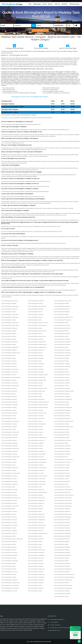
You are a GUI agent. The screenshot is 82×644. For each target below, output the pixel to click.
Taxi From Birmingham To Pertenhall (36, 572)
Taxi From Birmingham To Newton (35, 536)
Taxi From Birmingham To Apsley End (9, 309)
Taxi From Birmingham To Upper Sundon (63, 506)
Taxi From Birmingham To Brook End (9, 391)
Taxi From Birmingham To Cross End (9, 495)
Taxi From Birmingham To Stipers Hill (62, 418)
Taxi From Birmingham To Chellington (9, 443)
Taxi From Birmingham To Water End (62, 520)
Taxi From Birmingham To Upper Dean (62, 492)
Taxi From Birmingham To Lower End (36, 473)
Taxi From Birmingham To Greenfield (36, 301)
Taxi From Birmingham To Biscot (8, 356)
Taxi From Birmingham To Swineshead (62, 446)
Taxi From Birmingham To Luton (35, 487)
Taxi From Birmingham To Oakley (35, 544)
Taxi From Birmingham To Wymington (62, 594)
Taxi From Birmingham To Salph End (62, 334)
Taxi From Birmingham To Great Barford (10, 585)
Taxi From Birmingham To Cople (8, 487)
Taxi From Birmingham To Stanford (62, 402)
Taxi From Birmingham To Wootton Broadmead (64, 577)
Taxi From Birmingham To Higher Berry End (37, 345)
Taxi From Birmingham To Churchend (9, 454)
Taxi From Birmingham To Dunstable (9, 512)
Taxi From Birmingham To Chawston (9, 440)
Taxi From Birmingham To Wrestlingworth (63, 588)
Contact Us (57, 4)
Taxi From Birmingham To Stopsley (62, 424)
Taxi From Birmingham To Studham (62, 438)
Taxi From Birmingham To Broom (8, 394)
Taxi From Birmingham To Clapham (9, 460)
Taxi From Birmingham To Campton (9, 410)
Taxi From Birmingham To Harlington (36, 309)
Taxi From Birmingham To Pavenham (36, 564)
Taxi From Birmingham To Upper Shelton (63, 498)
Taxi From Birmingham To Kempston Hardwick (38, 405)
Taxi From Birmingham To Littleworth (36, 465)
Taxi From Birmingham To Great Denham (10, 588)
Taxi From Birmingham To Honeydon (36, 369)
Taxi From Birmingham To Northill (35, 542)
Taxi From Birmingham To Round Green (63, 320)
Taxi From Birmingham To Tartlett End (62, 449)
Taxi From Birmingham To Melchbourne (36, 498)
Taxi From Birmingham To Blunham (9, 361)
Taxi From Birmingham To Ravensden (62, 306)
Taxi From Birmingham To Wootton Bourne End (64, 574)
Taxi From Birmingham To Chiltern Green (10, 449)
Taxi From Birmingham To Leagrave (35, 432)
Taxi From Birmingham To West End (62, 525)
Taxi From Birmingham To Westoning (62, 531)
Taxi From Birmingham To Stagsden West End (64, 391)
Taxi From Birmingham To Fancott (9, 550)
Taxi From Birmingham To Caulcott (9, 418)
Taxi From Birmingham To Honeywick (36, 372)
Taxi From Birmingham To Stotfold (62, 429)
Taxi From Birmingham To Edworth (9, 528)
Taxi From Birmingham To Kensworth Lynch (37, 413)
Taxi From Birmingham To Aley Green (9, 301)
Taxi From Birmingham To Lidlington (36, 443)
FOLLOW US (64, 4)
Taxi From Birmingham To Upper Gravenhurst (64, 495)
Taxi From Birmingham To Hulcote (35, 386)
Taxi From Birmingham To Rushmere (62, 325)
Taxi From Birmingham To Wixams (62, 558)
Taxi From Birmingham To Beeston (9, 339)
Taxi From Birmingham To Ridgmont (62, 312)
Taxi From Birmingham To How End (35, 383)
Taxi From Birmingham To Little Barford (36, 451)
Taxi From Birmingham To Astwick (9, 320)
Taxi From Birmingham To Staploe (61, 405)
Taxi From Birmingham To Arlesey (9, 312)
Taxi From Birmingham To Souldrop (62, 380)
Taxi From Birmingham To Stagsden (62, 394)
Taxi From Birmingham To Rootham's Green (64, 317)
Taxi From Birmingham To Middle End (36, 503)
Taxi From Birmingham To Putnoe (35, 591)
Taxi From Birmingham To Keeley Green (36, 399)
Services (44, 4)
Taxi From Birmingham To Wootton (62, 583)
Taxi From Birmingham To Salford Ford (63, 328)
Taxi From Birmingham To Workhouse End (63, 585)
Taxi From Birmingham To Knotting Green (37, 424)
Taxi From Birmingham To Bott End (9, 366)
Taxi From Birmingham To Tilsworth (62, 468)
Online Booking (37, 4)
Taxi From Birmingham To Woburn (62, 561)
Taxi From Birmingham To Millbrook (35, 509)
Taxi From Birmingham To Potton (35, 585)
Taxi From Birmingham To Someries (62, 377)
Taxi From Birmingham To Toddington (62, 476)
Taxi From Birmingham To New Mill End (36, 528)
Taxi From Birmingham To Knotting (35, 427)
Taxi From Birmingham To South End (62, 383)
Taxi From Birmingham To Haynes (35, 328)
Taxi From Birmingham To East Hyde (9, 520)
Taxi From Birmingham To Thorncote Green (63, 460)
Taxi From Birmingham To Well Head (62, 522)
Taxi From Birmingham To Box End (9, 375)
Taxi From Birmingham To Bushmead (9, 402)
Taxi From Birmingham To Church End (10, 451)
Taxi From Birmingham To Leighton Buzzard (37, 438)
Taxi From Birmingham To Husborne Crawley (37, 388)
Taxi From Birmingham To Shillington (62, 364)
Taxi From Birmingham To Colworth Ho (10, 484)
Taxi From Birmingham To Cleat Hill (9, 462)
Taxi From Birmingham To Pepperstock (36, 569)
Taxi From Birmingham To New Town (36, 531)
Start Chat (75, 635)
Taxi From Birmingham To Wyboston (62, 591)
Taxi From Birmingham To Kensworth (36, 416)
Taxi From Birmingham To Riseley (61, 314)
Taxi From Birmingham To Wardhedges (63, 517)
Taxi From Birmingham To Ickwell (35, 394)
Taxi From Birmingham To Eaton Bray (9, 525)
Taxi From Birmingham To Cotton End (9, 490)
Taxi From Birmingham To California (9, 408)
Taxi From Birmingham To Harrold (35, 312)
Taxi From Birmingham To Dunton (9, 514)
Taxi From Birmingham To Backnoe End (10, 323)
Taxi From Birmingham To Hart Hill (35, 317)
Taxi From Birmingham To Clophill (9, 470)
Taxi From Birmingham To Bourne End (10, 372)
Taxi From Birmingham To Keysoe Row (36, 418)
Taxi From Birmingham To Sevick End (62, 345)
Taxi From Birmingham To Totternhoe (62, 481)
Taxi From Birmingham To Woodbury (62, 566)
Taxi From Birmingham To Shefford (62, 358)
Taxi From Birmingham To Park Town (36, 558)
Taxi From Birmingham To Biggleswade (10, 347)
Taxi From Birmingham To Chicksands (10, 446)
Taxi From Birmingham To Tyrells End (62, 487)
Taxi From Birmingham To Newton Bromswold (38, 533)
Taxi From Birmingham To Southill (61, 386)
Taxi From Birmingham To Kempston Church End (38, 402)
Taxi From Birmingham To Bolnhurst (9, 364)
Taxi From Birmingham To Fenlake (9, 564)
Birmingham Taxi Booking (55, 625)
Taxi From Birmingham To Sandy (61, 336)
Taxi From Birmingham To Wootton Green (63, 580)
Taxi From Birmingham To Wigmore (62, 542)
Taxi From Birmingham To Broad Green (10, 383)
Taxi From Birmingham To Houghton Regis (37, 380)
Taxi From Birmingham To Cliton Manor (10, 468)
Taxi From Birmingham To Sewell (61, 347)
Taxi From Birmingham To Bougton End (10, 369)
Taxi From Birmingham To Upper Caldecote (63, 490)
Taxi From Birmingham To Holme (35, 361)
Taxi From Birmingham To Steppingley (62, 410)
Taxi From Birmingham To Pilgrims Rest (36, 574)
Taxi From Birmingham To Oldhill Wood (36, 555)
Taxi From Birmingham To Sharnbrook (62, 350)
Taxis (12, 4)
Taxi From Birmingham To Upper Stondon (63, 503)
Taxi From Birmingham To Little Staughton (37, 460)
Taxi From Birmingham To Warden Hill (62, 512)
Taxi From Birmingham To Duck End (9, 503)
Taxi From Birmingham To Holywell (35, 366)
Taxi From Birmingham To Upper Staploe (63, 501)
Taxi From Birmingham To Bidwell (9, 345)
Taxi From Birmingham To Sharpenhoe (62, 353)
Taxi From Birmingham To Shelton (61, 361)
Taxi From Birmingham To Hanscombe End (37, 306)
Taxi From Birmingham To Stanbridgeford (63, 399)
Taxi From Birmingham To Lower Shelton (37, 479)
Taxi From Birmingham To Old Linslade (36, 550)
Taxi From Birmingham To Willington (62, 547)
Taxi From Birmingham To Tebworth (62, 451)
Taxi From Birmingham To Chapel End (9, 435)
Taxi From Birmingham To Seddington (62, 342)
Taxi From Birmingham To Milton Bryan (36, 514)
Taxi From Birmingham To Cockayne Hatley (11, 473)
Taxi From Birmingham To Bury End (9, 397)
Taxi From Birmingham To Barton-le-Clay (10, 325)
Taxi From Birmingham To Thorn (61, 457)
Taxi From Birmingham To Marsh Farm (36, 490)
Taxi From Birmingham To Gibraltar (9, 574)
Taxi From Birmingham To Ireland (35, 397)
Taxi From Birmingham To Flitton (8, 566)
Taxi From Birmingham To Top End (62, 479)
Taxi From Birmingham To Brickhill (9, 380)
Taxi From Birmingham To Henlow (35, 334)
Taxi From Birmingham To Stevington (62, 413)
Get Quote (40, 30)
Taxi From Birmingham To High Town (36, 339)
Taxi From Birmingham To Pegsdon (35, 566)
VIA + (33, 25)
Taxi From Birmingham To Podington (36, 580)
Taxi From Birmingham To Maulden (35, 495)
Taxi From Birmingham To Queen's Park (63, 301)
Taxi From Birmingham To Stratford (62, 432)
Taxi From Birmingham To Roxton (61, 323)
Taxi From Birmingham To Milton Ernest (36, 517)
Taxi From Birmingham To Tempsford (62, 454)
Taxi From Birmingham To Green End (9, 591)
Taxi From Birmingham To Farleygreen (10, 555)
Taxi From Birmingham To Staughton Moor (63, 408)
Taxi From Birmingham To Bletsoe (9, 358)
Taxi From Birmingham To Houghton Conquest (38, 375)
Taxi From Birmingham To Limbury (35, 446)
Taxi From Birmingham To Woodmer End (63, 569)
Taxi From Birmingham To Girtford (9, 577)
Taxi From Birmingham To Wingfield (62, 553)
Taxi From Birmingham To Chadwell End (10, 421)
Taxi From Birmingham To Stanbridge (62, 397)
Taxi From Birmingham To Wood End (62, 564)
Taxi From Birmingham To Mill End (35, 506)
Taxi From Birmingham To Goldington (9, 580)
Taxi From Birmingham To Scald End (62, 339)
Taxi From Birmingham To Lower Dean (36, 470)
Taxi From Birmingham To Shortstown (62, 366)
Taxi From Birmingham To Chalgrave (9, 424)
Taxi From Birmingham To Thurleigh (62, 465)
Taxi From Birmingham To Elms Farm (9, 533)
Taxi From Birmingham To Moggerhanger (37, 520)
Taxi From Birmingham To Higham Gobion (37, 342)
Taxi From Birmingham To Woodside (62, 572)
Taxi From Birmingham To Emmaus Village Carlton (12, 539)
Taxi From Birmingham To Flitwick (9, 569)
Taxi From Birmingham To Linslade (35, 449)
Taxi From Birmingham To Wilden (61, 544)
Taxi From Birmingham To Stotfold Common (64, 427)
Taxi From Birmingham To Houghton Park (37, 377)
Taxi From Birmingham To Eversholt (9, 542)
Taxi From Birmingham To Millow (35, 512)
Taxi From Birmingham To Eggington (9, 531)
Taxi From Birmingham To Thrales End (62, 462)
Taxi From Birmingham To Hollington (36, 358)
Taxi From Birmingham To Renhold (62, 309)
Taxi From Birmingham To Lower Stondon (37, 481)
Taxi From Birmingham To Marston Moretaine (37, 492)
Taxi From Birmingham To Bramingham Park (11, 377)
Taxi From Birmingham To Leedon (35, 435)
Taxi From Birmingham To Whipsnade (62, 536)
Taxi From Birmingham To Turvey (61, 484)
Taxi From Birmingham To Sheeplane (62, 356)
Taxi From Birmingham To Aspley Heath (10, 317)
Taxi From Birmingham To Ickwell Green (36, 391)
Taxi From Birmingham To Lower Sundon (37, 484)
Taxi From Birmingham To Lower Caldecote (37, 468)
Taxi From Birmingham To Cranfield (9, 492)
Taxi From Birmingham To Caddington (10, 405)
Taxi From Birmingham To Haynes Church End (38, 323)
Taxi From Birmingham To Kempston (36, 410)
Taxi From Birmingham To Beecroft (9, 336)
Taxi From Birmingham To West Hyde (62, 528)
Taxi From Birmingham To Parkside (35, 561)
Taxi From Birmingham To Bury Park (9, 399)
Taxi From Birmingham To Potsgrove (36, 583)
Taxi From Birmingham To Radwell (62, 304)
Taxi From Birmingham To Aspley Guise (10, 314)
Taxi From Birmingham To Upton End (62, 509)
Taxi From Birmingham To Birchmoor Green (11, 353)
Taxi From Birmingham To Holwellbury (36, 364)
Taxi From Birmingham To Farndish (9, 558)
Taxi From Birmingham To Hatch (35, 320)
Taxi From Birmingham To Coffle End (9, 476)
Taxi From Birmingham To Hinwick (35, 353)
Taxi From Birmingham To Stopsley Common (64, 421)
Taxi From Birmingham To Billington (9, 350)
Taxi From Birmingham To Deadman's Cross (11, 498)
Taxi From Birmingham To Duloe (8, 509)
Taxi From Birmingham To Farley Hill (9, 553)
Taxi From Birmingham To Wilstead (62, 550)
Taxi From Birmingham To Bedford (9, 334)
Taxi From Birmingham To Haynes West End (37, 325)
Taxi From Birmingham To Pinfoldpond (36, 577)
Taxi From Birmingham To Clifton (8, 465)
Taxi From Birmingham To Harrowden (36, 314)
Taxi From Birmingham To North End (36, 539)
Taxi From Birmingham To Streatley (62, 435)
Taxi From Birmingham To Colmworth (9, 481)
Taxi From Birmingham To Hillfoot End (36, 350)
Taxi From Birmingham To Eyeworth (9, 547)
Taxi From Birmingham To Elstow (8, 536)
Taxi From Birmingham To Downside (9, 501)
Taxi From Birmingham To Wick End (62, 539)
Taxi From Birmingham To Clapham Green (10, 457)
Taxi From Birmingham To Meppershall (36, 501)
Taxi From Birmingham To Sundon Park (63, 440)
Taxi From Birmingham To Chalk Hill (9, 427)
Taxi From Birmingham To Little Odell (36, 457)
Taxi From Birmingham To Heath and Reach (37, 331)
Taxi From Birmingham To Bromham (9, 388)
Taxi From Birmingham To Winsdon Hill (63, 555)
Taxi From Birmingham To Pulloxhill (35, 588)
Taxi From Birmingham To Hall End (35, 304)
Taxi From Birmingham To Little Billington (37, 454)
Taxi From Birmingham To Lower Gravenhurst (38, 476)
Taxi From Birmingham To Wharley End (63, 533)
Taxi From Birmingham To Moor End (36, 522)
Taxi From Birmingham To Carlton (9, 416)
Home (30, 4)
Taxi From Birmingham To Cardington (9, 413)
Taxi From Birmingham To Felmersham (10, 561)
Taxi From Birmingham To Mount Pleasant (37, 525)
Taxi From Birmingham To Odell (35, 547)
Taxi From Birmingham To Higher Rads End (37, 347)
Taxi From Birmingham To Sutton (61, 443)
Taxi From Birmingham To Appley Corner (10, 306)
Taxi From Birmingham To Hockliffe (35, 356)
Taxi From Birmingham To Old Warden (36, 553)
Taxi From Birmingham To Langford (35, 429)
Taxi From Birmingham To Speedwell (62, 388)
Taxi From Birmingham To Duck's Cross (10, 506)
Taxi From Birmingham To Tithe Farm (62, 473)
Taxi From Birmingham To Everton (9, 544)
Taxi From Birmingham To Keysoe (35, 421)
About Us (50, 4)
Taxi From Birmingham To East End (9, 517)
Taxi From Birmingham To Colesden (9, 479)
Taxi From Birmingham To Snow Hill (62, 375)
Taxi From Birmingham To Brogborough (10, 386)
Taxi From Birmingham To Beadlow (9, 331)
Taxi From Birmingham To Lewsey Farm (36, 440)
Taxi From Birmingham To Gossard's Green (11, 583)
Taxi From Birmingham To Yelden (61, 596)
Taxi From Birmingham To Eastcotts (9, 522)
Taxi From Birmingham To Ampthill (9, 304)
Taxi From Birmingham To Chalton (9, 429)
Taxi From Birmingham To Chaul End (9, 438)
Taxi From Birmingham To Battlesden (9, 328)
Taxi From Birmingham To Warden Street (63, 514)
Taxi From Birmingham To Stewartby (62, 416)
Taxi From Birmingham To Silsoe (61, 369)
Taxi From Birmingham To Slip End (62, 372)
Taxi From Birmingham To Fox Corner (9, 572)
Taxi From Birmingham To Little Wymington (37, 462)
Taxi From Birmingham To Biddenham (9, 342)
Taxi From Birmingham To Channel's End (10, 432)
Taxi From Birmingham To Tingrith (62, 470)
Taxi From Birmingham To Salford (61, 331)
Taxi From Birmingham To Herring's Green (37, 336)
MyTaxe (53, 642)
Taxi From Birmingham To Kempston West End (38, 408)
